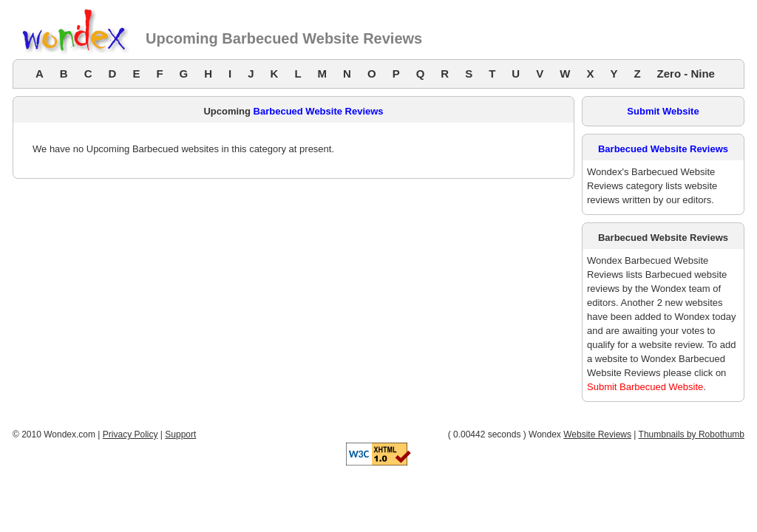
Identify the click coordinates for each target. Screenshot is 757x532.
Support (180, 434)
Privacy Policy (130, 434)
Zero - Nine (686, 74)
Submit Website (663, 111)
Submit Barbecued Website (645, 387)
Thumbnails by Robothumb (692, 434)
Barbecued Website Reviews (319, 111)
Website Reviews (597, 434)
